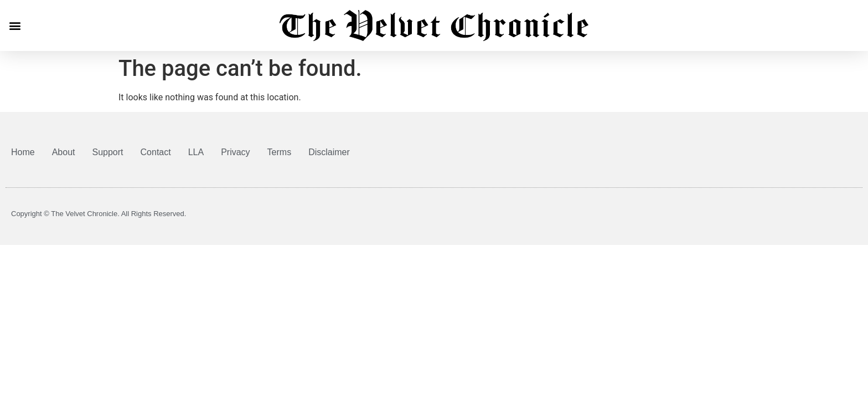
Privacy (235, 152)
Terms (280, 152)
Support (108, 152)
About (64, 152)
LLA (196, 152)
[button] (15, 25)
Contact (156, 152)
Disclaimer (329, 152)
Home (23, 152)
